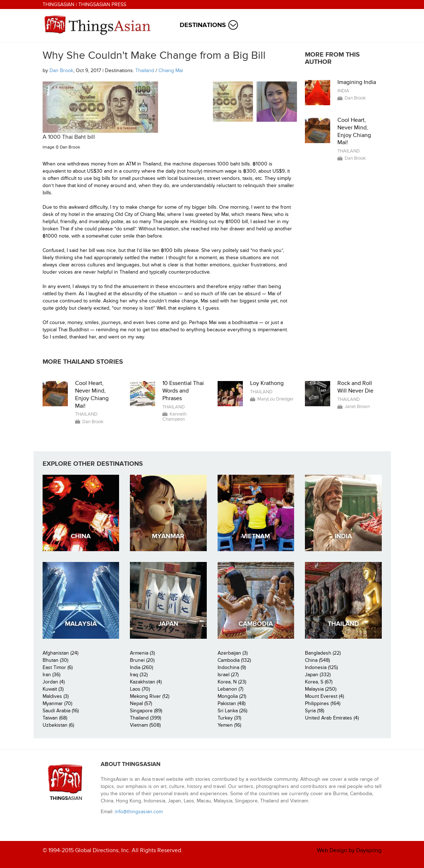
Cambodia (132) (234, 660)
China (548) (317, 660)
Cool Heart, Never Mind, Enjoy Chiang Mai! (354, 131)
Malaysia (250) (321, 689)
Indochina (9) (232, 667)
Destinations (203, 25)
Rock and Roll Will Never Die (355, 387)
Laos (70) (140, 689)
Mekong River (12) (150, 696)
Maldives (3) (56, 696)
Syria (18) (314, 711)
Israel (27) (228, 675)
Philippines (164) (323, 703)
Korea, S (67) (319, 682)
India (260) (141, 667)
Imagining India (357, 82)
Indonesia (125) (321, 667)
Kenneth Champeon (174, 417)
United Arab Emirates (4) (332, 718)
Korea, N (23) (232, 682)
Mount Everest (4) (324, 696)
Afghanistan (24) (60, 653)
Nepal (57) (141, 703)
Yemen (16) (229, 725)
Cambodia (256, 624)
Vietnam (256, 536)
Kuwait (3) (53, 689)
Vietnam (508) (145, 725)
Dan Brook (61, 70)
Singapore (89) (146, 711)
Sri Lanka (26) (232, 711)
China (81, 536)
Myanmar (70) (57, 703)
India (343, 91)
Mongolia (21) (232, 696)
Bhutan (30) (55, 660)
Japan (168, 624)
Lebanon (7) (230, 689)
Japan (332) (318, 675)
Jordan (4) (54, 682)
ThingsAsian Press (102, 5)
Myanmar (168, 536)
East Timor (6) (58, 667)
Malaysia (81, 624)
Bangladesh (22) (323, 653)
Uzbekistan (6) (58, 725)
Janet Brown (357, 407)
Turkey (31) (229, 718)
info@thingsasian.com (139, 812)
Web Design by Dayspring (349, 850)
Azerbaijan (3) (233, 653)
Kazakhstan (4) (146, 682)
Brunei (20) (142, 660)
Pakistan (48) (231, 703)
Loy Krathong (267, 383)
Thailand (145, 70)
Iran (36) (51, 675)
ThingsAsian (58, 5)
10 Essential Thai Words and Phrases (183, 391)
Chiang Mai (171, 70)
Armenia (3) (142, 653)
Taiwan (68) (55, 718)
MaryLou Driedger (275, 399)
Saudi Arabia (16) (61, 711)
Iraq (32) (139, 675)
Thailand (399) (145, 718)
